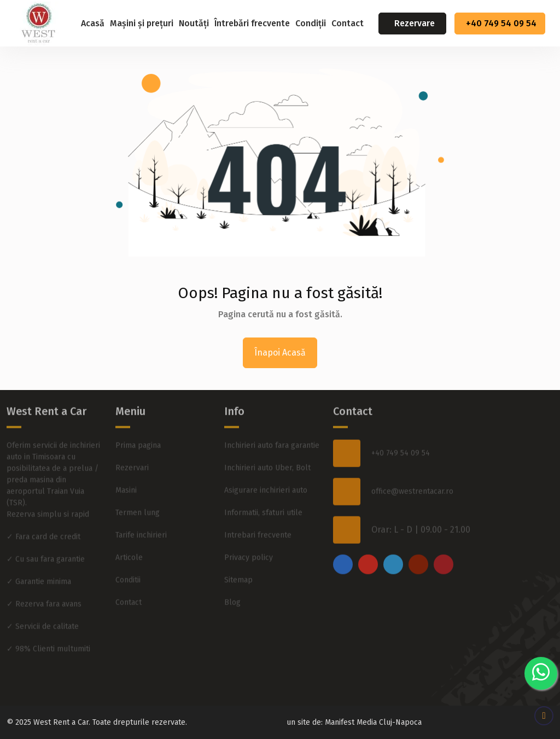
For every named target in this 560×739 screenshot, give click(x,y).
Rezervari (132, 450)
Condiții (311, 23)
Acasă (93, 23)
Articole (129, 540)
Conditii (128, 562)
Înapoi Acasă (280, 353)
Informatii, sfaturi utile (263, 495)
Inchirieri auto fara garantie (272, 427)
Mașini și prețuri (142, 23)
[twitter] (393, 546)
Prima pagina (138, 427)
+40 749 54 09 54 (501, 23)
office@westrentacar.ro (412, 474)
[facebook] (343, 546)
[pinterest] (444, 546)
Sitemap (238, 562)
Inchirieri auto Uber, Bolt (267, 450)
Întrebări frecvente (252, 23)
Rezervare (415, 23)
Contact (348, 23)
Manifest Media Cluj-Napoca (373, 722)
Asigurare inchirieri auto (266, 472)
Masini (126, 472)
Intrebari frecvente (258, 517)
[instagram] (368, 546)
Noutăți (194, 23)
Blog (232, 584)
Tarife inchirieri (141, 517)
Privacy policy (249, 540)
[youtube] (418, 546)
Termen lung (138, 495)
